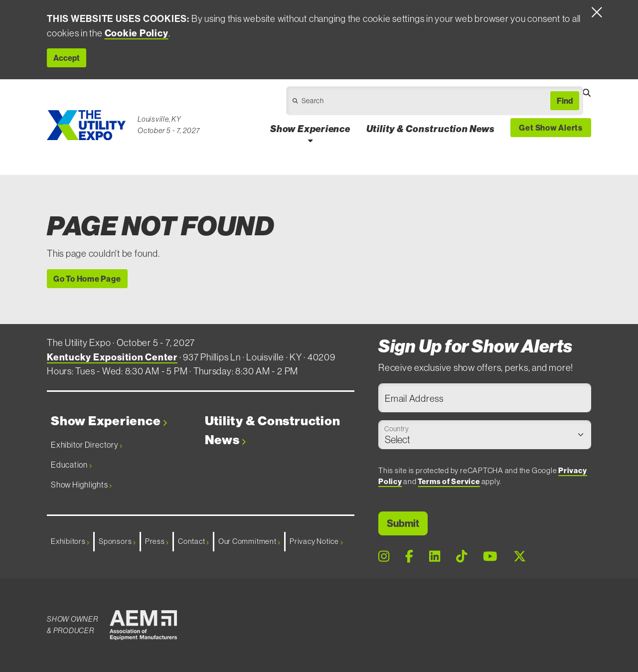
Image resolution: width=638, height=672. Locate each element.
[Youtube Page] (490, 557)
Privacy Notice (316, 541)
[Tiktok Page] (462, 557)
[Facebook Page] (409, 557)
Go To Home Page (87, 279)
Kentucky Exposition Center (112, 357)
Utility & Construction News (273, 430)
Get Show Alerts (551, 128)
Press (157, 541)
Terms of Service (449, 481)
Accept (67, 58)
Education (71, 465)
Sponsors (117, 541)
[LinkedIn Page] (435, 557)
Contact (193, 541)
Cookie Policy (137, 33)
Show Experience (109, 421)
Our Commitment (249, 541)
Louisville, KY (159, 119)
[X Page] (520, 557)
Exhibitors (70, 541)
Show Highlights (81, 485)
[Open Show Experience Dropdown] (310, 140)
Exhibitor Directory (86, 445)
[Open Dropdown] (410, 103)
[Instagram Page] (384, 557)
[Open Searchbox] (587, 93)
